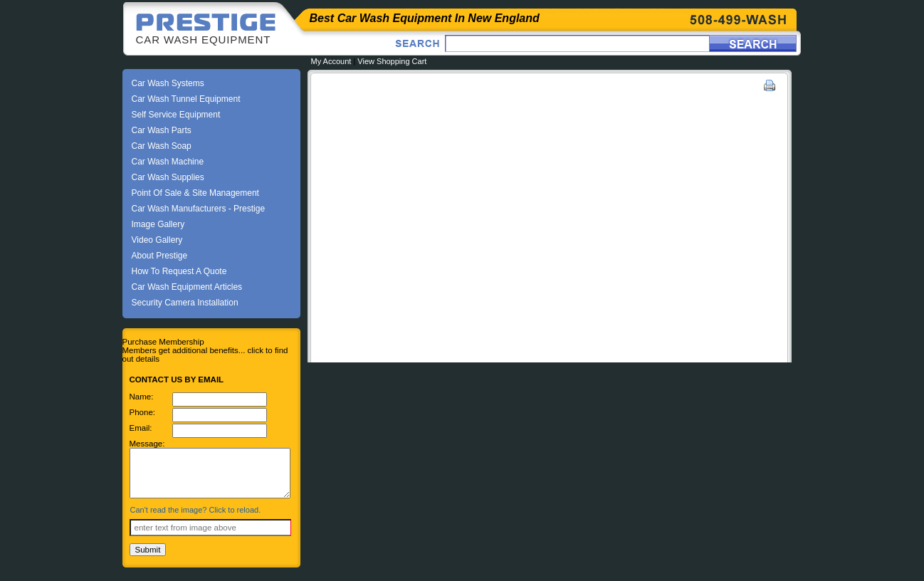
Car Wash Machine (168, 162)
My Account (331, 61)
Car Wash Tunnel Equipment (186, 99)
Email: (141, 428)
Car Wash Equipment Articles (187, 287)
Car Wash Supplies (168, 177)
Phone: (143, 412)
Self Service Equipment (176, 115)
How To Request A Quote (179, 271)
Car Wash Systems (168, 83)
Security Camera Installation (185, 303)
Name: (142, 397)
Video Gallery (157, 240)
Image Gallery (158, 224)
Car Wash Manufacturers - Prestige (199, 209)
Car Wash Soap (162, 146)
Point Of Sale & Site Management (195, 193)
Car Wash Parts (162, 130)
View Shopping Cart (392, 61)
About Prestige (160, 256)
